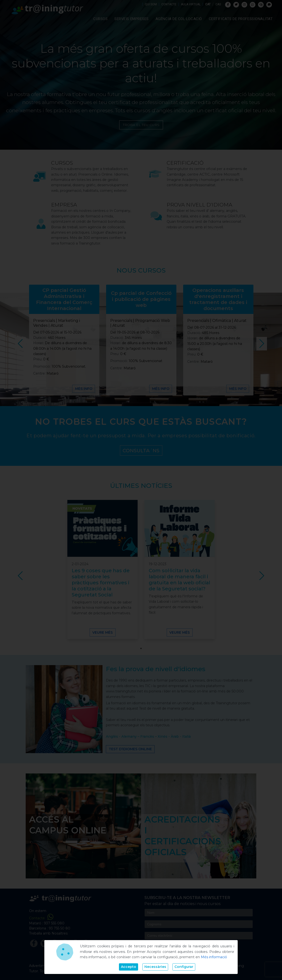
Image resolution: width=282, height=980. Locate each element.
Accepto (129, 967)
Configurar (184, 967)
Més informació (214, 957)
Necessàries (155, 967)
